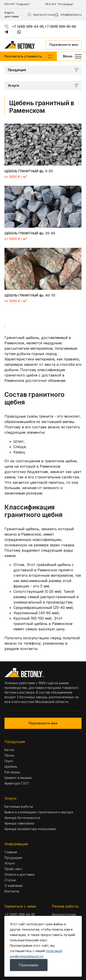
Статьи (10, 880)
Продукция (13, 858)
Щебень (11, 767)
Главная (11, 852)
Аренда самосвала (19, 823)
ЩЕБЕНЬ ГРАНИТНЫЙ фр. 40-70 (30, 295)
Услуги (10, 863)
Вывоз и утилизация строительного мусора (39, 812)
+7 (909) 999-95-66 (60, 26)
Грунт (9, 761)
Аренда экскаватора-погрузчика (30, 829)
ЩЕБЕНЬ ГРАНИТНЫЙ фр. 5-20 (29, 171)
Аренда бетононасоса (22, 818)
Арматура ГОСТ (17, 783)
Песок (9, 755)
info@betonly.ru (71, 15)
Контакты (12, 891)
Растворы (12, 772)
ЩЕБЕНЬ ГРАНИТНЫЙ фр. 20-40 (30, 233)
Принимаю (29, 965)
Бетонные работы (19, 807)
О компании (14, 886)
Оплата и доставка (19, 874)
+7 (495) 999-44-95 (28, 26)
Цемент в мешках (18, 778)
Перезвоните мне (64, 45)
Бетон (9, 750)
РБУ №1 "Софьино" (17, 4)
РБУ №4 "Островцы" (60, 4)
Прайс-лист (14, 869)
